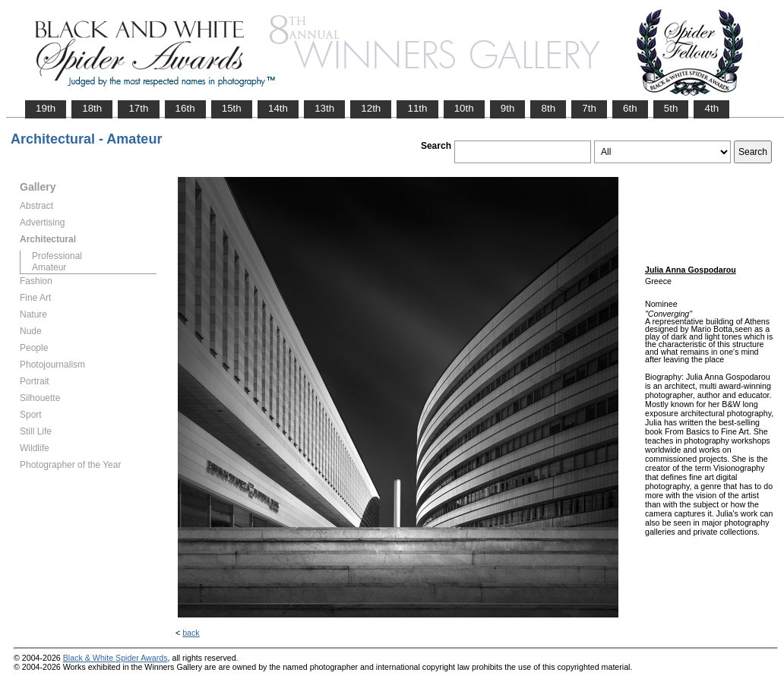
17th (138, 108)
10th (464, 108)
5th (671, 108)
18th (92, 108)
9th (508, 108)
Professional (57, 256)
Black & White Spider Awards (115, 658)
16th (185, 108)
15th (232, 108)
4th (711, 108)
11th (417, 108)
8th (548, 108)
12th (371, 108)
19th (46, 108)
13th (324, 108)
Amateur (49, 267)
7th (589, 108)
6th (630, 108)
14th (278, 108)
